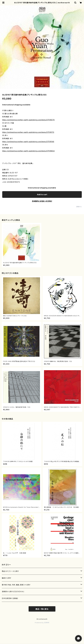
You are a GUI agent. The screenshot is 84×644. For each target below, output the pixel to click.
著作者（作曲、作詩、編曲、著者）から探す (16, 585)
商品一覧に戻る (42, 609)
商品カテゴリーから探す (10, 571)
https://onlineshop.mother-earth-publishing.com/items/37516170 (28, 132)
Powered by (42, 623)
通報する (79, 207)
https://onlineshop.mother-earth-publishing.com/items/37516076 (28, 120)
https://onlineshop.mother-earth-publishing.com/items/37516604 (28, 151)
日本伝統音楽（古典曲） (10, 598)
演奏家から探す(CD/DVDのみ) (13, 592)
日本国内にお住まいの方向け (42, 201)
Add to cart (42, 194)
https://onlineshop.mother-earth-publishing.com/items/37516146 (28, 142)
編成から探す (7, 578)
